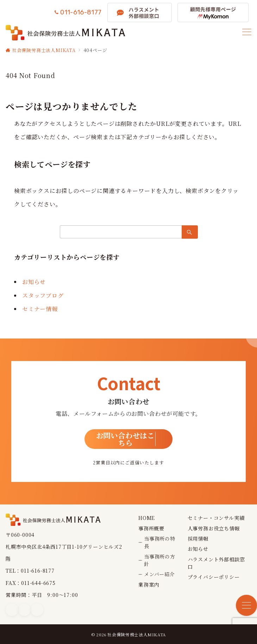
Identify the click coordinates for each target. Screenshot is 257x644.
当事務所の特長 (160, 542)
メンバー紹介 (159, 574)
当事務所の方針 (160, 560)
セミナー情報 (40, 309)
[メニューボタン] (247, 33)
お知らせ (34, 282)
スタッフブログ (43, 295)
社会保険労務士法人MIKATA (137, 635)
